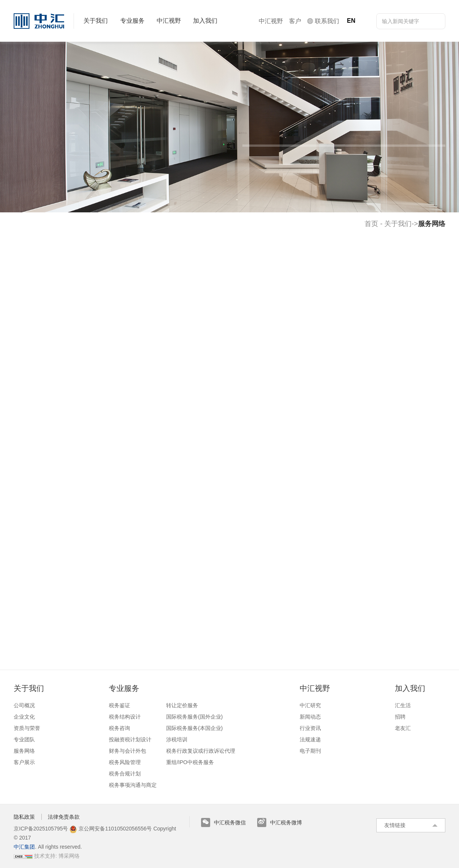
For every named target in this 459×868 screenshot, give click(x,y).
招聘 (400, 717)
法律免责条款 (64, 817)
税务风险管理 (125, 762)
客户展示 (24, 762)
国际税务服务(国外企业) (194, 717)
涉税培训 (177, 739)
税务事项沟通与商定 (133, 785)
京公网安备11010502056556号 (111, 829)
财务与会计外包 (127, 751)
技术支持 (45, 856)
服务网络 (24, 751)
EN (351, 21)
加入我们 (410, 688)
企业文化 (24, 717)
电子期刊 (310, 751)
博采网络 (69, 856)
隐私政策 (24, 817)
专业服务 (124, 688)
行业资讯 (310, 728)
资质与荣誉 (27, 728)
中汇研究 (310, 705)
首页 (371, 224)
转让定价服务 (182, 705)
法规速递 (310, 739)
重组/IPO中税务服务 (190, 762)
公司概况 (24, 705)
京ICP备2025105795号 (42, 829)
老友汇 (403, 728)
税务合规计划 (125, 774)
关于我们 (398, 224)
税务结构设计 (125, 717)
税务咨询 (119, 728)
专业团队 (24, 739)
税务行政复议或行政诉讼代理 (201, 751)
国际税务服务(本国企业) (194, 728)
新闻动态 (310, 717)
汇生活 (403, 705)
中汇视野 (315, 688)
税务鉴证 (119, 705)
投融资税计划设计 (130, 739)
